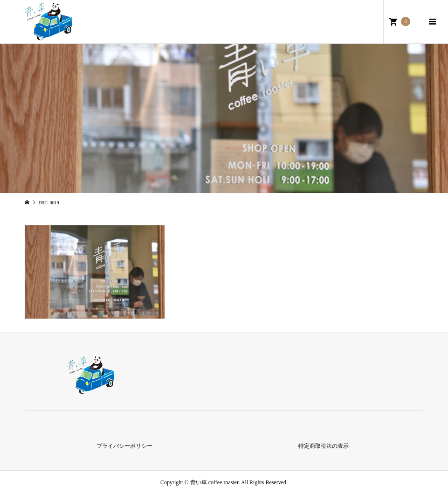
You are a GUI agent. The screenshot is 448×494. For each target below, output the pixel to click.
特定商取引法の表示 (324, 446)
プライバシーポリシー (124, 446)
